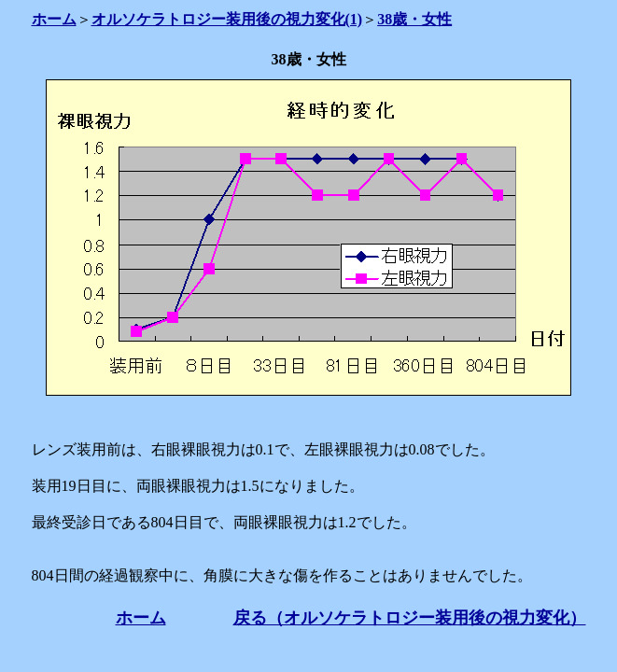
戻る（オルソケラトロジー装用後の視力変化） (410, 618)
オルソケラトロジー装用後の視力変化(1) (227, 19)
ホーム (54, 19)
